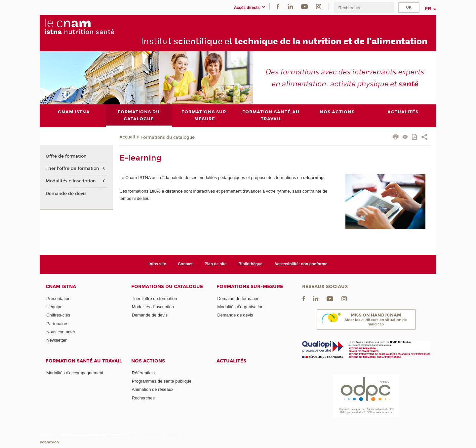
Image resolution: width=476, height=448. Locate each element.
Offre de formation (66, 156)
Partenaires (57, 324)
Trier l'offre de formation (72, 168)
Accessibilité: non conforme (301, 264)
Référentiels (143, 373)
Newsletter (56, 340)
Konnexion (49, 442)
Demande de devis (66, 194)
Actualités (231, 361)
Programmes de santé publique (162, 381)
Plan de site (216, 264)
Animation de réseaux (153, 389)
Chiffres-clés (58, 315)
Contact (185, 264)
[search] (364, 8)
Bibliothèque (250, 264)
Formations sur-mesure (250, 287)
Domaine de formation (238, 299)
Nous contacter (61, 332)
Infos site (158, 264)
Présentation (58, 299)
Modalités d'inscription (71, 181)
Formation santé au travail (84, 361)
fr (428, 9)
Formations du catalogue (168, 137)
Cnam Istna (61, 287)
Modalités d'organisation (240, 307)
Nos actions (148, 361)
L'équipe (54, 307)
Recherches (143, 398)
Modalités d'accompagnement (75, 373)
